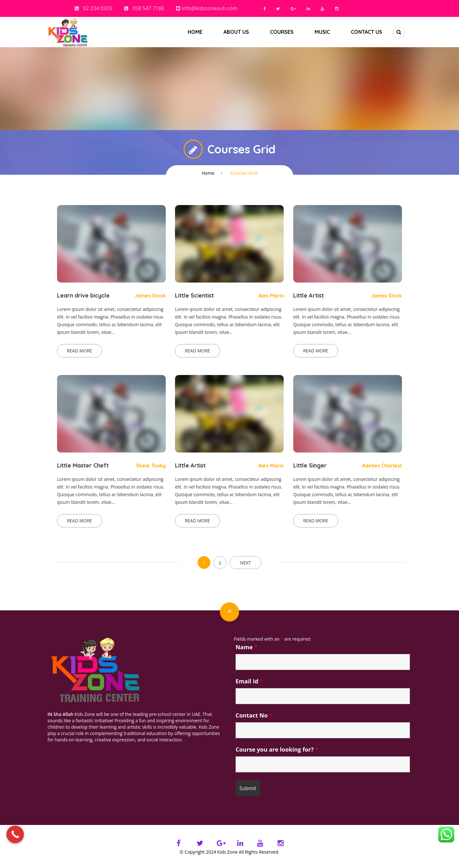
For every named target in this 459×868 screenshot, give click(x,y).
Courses (282, 32)
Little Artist (309, 295)
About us (236, 32)
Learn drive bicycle (83, 295)
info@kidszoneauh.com (210, 8)
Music (322, 32)
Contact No (254, 715)
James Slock (150, 296)
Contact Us (367, 32)
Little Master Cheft (83, 465)
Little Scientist (194, 295)
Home (195, 32)
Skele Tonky (151, 466)
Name (246, 647)
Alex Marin (271, 296)
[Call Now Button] (15, 834)
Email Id (249, 681)
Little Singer (310, 465)
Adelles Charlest (382, 466)
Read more (80, 351)
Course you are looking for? (277, 749)
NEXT (245, 563)
